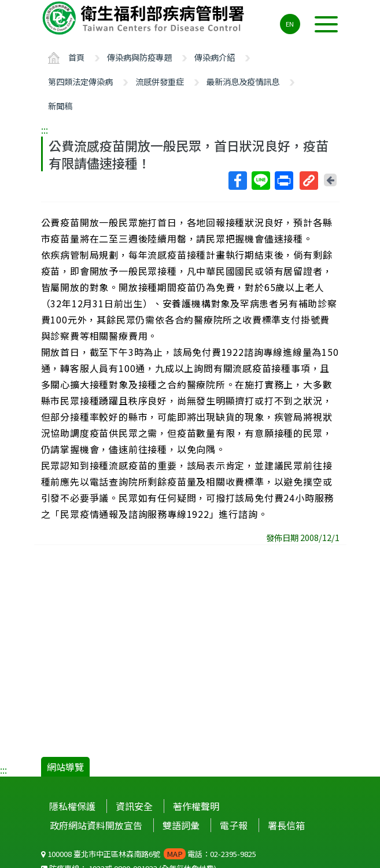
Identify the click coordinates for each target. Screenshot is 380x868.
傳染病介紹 (215, 57)
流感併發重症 (160, 81)
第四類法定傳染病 (80, 81)
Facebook (237, 181)
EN (290, 24)
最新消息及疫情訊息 (243, 81)
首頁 (76, 57)
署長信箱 (286, 825)
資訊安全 (134, 806)
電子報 (234, 825)
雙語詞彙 (181, 825)
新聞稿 (60, 106)
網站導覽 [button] (65, 767)
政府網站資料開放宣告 (96, 825)
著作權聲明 (196, 806)
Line (260, 181)
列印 (283, 181)
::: (45, 130)
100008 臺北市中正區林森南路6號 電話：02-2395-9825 (149, 854)
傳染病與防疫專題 (139, 57)
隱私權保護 (72, 806)
